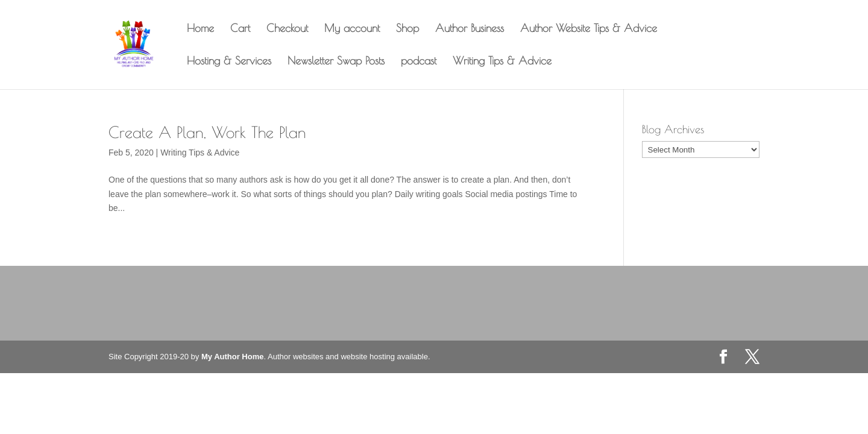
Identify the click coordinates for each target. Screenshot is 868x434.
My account (352, 29)
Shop (407, 29)
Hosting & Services (229, 62)
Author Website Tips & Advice (589, 29)
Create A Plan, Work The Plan (207, 132)
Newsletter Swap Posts (336, 62)
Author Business (470, 29)
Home (200, 29)
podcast (419, 62)
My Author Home (233, 357)
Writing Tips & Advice (502, 62)
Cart (240, 29)
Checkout (287, 29)
